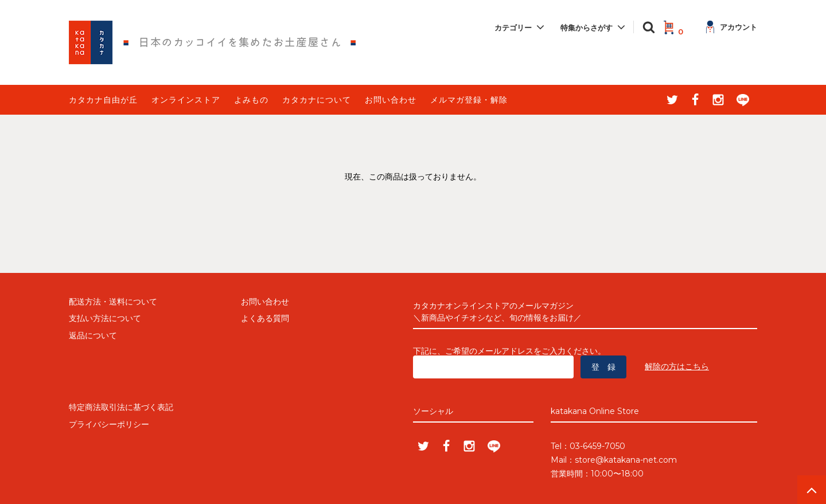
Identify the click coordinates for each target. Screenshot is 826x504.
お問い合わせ (391, 100)
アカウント (732, 27)
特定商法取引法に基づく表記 (121, 407)
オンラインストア (186, 100)
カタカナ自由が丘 (103, 100)
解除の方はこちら (677, 366)
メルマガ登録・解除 (469, 100)
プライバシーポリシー (109, 424)
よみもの (251, 100)
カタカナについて (317, 100)
